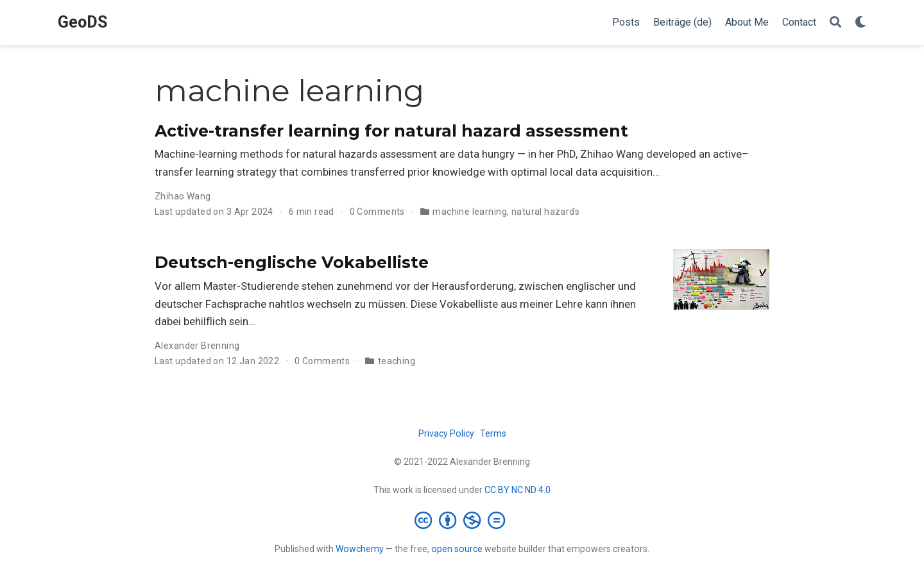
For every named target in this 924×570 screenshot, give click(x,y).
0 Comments (377, 212)
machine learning (470, 212)
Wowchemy (360, 549)
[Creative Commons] (462, 520)
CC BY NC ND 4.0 (518, 490)
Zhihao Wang (183, 196)
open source (457, 549)
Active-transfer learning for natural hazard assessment (391, 131)
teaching (397, 361)
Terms (493, 433)
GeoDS (82, 22)
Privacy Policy (446, 433)
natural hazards (545, 212)
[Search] (835, 23)
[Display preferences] (860, 23)
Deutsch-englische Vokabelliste (292, 262)
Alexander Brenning (197, 346)
